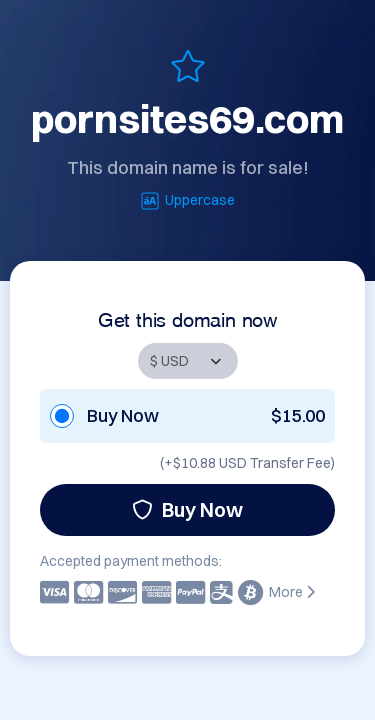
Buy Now (187, 509)
